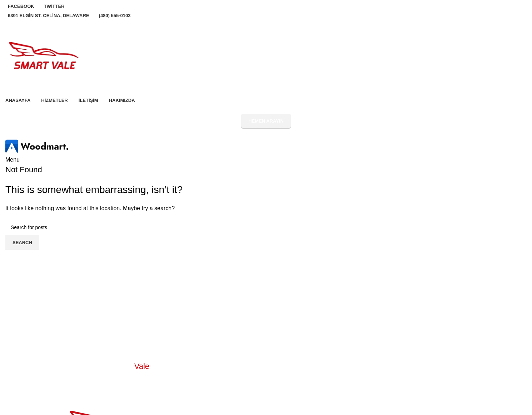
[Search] (266, 227)
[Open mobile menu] (13, 160)
